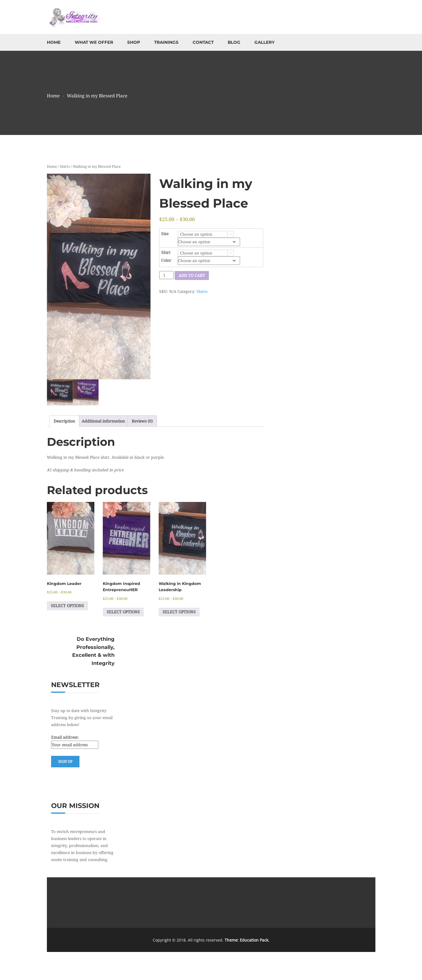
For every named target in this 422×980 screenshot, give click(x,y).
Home (54, 42)
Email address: (75, 742)
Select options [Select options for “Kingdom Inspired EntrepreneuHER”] (123, 612)
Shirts (65, 166)
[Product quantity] (166, 275)
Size (165, 234)
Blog (234, 42)
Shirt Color (166, 256)
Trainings (166, 42)
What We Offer (94, 42)
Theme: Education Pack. (247, 940)
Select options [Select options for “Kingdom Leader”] (67, 606)
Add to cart (192, 275)
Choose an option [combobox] (196, 234)
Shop (134, 42)
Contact (203, 42)
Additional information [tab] (103, 421)
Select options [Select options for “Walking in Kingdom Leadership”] (179, 612)
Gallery (264, 42)
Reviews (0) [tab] (142, 421)
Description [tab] (64, 421)
